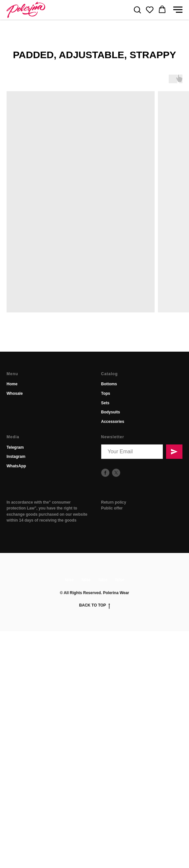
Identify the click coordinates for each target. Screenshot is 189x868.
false (69, 580)
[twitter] (116, 473)
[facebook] (105, 473)
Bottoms (109, 384)
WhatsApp (16, 466)
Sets (105, 403)
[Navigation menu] (178, 10)
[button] (137, 9)
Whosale (15, 393)
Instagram (16, 457)
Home (12, 384)
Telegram (15, 447)
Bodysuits (111, 412)
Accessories (113, 422)
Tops (106, 393)
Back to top (94, 605)
